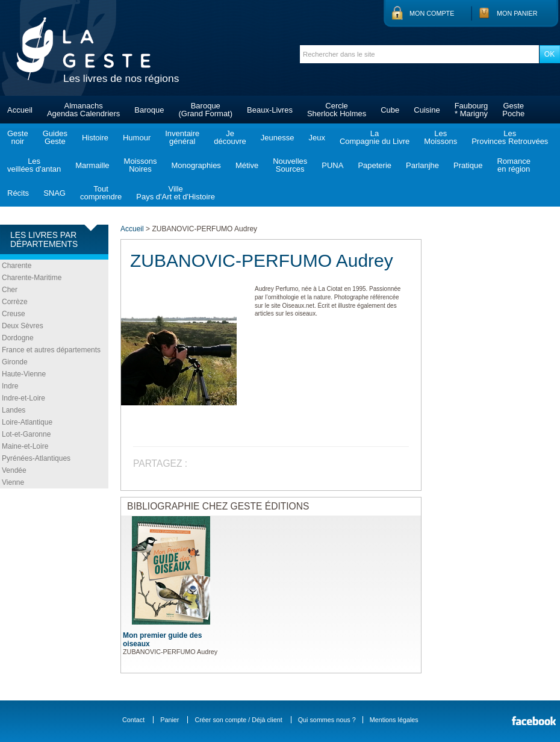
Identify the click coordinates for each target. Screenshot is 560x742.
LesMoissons (440, 137)
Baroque (149, 110)
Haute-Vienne (24, 374)
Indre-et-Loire (23, 398)
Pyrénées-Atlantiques (36, 458)
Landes (14, 410)
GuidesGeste (55, 137)
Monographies (196, 165)
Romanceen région (514, 165)
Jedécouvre (230, 137)
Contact (133, 720)
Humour (137, 138)
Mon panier (517, 13)
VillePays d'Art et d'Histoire (176, 193)
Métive (247, 165)
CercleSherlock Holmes (337, 110)
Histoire (95, 138)
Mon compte (432, 13)
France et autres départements (51, 350)
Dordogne (18, 338)
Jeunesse (278, 138)
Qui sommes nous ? (327, 720)
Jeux (316, 138)
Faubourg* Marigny (471, 110)
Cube (390, 110)
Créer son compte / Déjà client (238, 720)
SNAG (54, 193)
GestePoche (513, 110)
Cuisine (427, 110)
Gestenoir (18, 137)
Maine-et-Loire (25, 446)
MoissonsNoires (141, 165)
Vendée (14, 470)
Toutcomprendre (101, 193)
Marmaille (92, 165)
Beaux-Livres (270, 110)
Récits (18, 193)
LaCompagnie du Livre (375, 137)
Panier (170, 720)
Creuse (14, 314)
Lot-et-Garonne (26, 434)
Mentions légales (394, 720)
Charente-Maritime (32, 278)
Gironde (15, 362)
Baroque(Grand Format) (205, 110)
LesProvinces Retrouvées (510, 137)
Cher (10, 290)
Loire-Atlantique (27, 422)
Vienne (13, 482)
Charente (17, 266)
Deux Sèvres (23, 326)
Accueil (20, 110)
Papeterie (375, 165)
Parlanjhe (422, 165)
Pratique (468, 165)
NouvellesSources (290, 165)
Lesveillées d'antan (34, 165)
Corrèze (15, 302)
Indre (10, 386)
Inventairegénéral (182, 137)
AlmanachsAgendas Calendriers (83, 110)
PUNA (332, 165)
